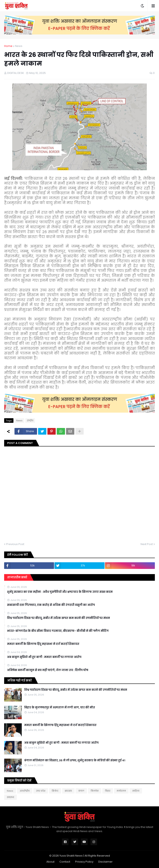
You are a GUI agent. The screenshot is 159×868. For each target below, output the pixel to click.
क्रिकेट (55, 791)
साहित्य (136, 791)
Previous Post (15, 544)
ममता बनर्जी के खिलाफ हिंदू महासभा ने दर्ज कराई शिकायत (43, 644)
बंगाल (81, 791)
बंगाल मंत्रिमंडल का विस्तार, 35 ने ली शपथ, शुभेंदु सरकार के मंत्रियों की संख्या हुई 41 (75, 760)
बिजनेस (95, 791)
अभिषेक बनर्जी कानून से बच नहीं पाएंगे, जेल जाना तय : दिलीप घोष (48, 670)
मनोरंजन (121, 791)
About (50, 862)
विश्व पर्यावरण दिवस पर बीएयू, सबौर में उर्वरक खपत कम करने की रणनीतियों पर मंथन (58, 618)
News (19, 46)
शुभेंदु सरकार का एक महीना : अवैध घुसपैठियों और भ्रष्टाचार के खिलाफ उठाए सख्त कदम (60, 592)
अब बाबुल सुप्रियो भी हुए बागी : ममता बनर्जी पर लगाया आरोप (44, 657)
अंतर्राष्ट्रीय (25, 791)
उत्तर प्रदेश (41, 791)
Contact (65, 862)
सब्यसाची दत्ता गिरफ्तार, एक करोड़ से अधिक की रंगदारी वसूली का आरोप (51, 605)
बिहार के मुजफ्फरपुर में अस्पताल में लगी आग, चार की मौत (60, 708)
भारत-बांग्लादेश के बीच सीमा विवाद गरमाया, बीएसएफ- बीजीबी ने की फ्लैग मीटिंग (58, 631)
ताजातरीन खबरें (17, 577)
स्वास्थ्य (10, 797)
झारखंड (68, 791)
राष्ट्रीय (30, 421)
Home (8, 46)
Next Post (147, 544)
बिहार (108, 791)
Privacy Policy (84, 862)
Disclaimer (105, 862)
